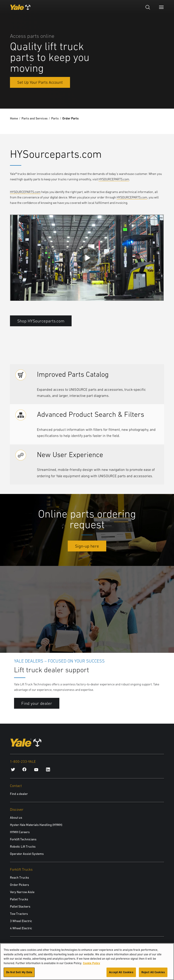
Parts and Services (35, 118)
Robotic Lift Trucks (23, 846)
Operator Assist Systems (27, 854)
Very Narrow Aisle (22, 892)
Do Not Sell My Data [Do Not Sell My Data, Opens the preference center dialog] (19, 972)
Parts (55, 118)
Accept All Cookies (121, 972)
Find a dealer (19, 794)
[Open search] (148, 7)
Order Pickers (19, 885)
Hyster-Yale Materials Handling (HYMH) (36, 825)
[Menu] (161, 7)
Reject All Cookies (153, 972)
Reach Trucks (19, 877)
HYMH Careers (20, 832)
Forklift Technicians (23, 839)
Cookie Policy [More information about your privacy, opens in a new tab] (92, 963)
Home (14, 118)
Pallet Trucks (19, 899)
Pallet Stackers (20, 906)
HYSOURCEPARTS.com (114, 179)
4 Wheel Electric (21, 928)
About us (16, 818)
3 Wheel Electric (21, 921)
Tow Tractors (19, 914)
